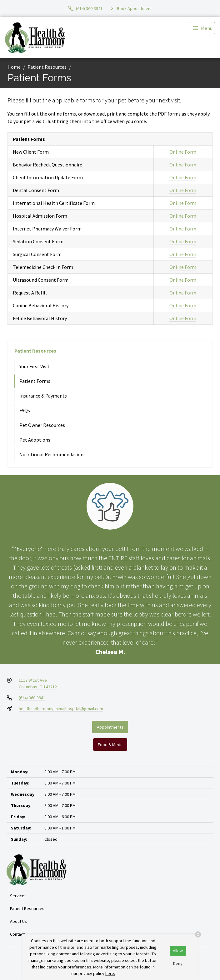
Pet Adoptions (35, 440)
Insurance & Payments (43, 396)
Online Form (183, 152)
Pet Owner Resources (42, 425)
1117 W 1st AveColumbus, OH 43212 (38, 683)
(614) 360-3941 (32, 698)
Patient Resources (47, 67)
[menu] (202, 28)
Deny (178, 963)
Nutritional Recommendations (52, 454)
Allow (178, 951)
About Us (18, 921)
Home (14, 67)
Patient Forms (35, 381)
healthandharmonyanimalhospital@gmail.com (61, 709)
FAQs (25, 410)
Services (18, 896)
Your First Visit (35, 366)
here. (110, 973)
